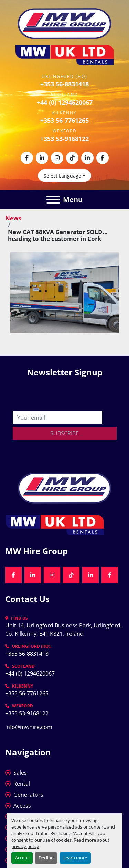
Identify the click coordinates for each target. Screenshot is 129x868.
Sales (20, 773)
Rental (22, 784)
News (13, 218)
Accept (22, 858)
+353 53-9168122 (64, 139)
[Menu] (53, 200)
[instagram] (57, 158)
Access (22, 806)
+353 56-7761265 (64, 120)
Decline (46, 858)
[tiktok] (72, 158)
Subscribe (64, 433)
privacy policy (25, 846)
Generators (28, 795)
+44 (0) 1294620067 (65, 102)
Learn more (75, 858)
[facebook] (27, 158)
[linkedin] (42, 158)
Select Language (62, 176)
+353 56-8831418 (64, 84)
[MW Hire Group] (64, 488)
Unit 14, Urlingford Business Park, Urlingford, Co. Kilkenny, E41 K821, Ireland (64, 630)
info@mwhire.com (29, 727)
